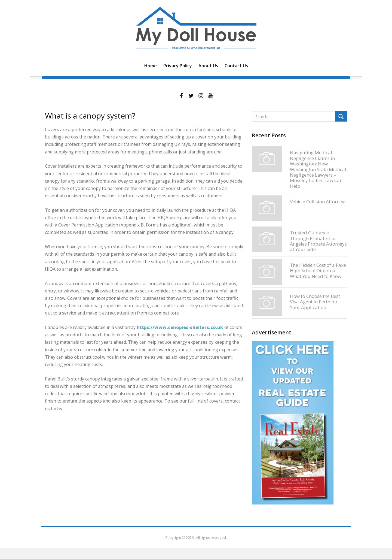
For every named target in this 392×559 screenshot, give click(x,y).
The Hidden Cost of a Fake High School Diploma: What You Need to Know (318, 271)
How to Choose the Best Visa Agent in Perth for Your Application (315, 302)
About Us (208, 66)
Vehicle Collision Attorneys (318, 202)
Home (151, 66)
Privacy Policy (178, 66)
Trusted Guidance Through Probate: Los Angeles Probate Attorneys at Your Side (318, 241)
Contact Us (236, 66)
